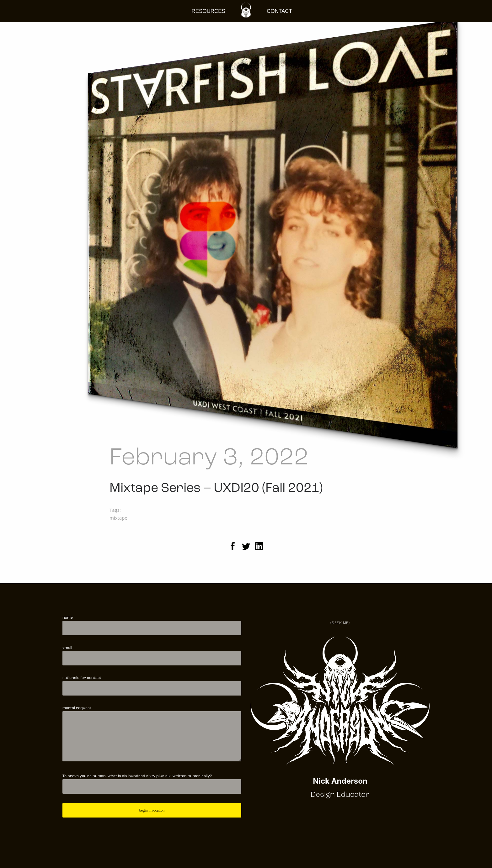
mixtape (118, 518)
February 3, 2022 (209, 458)
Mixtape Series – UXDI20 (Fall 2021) (216, 488)
